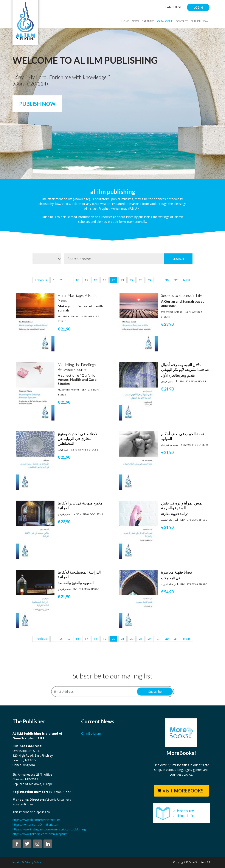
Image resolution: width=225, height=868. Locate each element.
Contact (182, 21)
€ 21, (64, 329)
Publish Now (199, 21)
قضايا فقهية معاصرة (177, 572)
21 (123, 280)
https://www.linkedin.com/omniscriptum (40, 834)
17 (86, 280)
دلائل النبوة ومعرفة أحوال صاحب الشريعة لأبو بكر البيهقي (185, 367)
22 (132, 280)
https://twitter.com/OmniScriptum (36, 825)
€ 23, (167, 324)
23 (141, 280)
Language (173, 7)
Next (187, 280)
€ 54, (167, 592)
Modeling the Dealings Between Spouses (77, 367)
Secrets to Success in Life (182, 295)
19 (104, 280)
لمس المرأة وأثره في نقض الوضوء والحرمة (182, 505)
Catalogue (165, 21)
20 (113, 280)
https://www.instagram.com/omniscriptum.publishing (49, 829)
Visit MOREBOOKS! (184, 791)
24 (150, 280)
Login (198, 7)
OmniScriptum (91, 733)
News (135, 21)
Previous (41, 280)
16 (77, 280)
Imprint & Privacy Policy (27, 862)
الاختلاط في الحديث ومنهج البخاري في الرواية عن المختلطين (78, 438)
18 (95, 280)
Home (125, 21)
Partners (148, 21)
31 (176, 280)
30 (167, 280)
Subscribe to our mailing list (113, 676)
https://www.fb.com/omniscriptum (36, 820)
